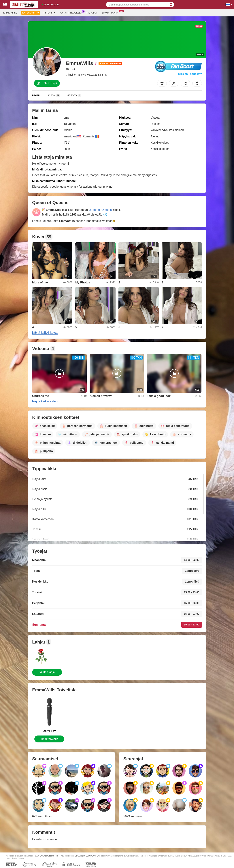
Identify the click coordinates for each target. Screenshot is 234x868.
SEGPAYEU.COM (92, 856)
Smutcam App (111, 12)
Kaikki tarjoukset (72, 12)
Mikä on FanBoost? (190, 74)
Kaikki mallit (11, 13)
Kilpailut (92, 13)
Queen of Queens (100, 210)
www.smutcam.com (49, 856)
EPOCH (78, 856)
